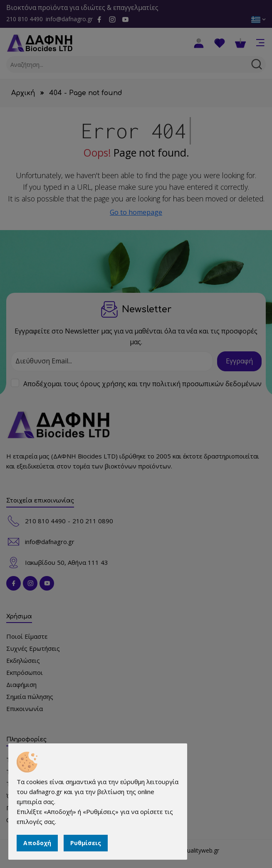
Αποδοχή (37, 843)
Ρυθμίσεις (86, 843)
